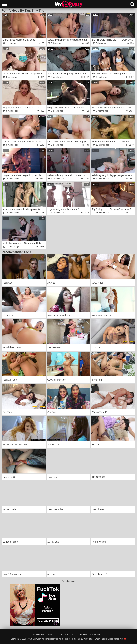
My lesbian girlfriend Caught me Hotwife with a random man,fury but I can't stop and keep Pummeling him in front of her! (24, 243)
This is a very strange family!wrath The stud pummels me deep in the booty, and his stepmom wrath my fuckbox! (24, 142)
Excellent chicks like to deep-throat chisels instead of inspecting (113, 74)
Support (39, 634)
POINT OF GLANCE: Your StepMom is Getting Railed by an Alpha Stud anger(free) (24, 74)
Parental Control (92, 634)
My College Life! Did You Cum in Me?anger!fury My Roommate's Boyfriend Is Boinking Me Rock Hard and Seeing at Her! (113, 209)
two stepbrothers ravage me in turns (111, 142)
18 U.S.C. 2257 (67, 634)
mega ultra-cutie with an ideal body (65, 108)
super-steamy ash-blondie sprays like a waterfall (24, 209)
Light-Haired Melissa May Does (19, 40)
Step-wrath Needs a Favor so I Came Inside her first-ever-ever (24, 108)
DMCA (52, 634)
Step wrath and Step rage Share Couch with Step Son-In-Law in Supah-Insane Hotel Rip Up (69, 74)
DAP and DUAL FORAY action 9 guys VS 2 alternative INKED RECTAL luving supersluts (69, 142)
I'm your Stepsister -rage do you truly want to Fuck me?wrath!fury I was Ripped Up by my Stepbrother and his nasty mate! (24, 175)
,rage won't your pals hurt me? (63, 209)
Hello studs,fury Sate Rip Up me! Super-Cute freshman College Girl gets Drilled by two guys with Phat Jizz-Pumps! (69, 175)
